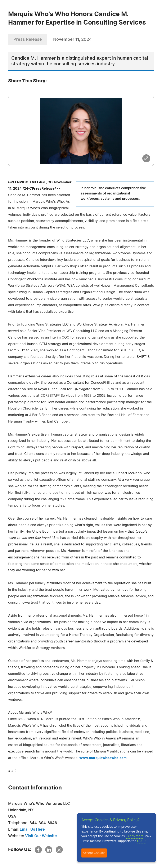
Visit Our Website (41, 836)
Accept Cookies (94, 853)
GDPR (141, 841)
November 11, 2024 (72, 39)
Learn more (135, 836)
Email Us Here (32, 830)
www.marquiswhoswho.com (103, 758)
